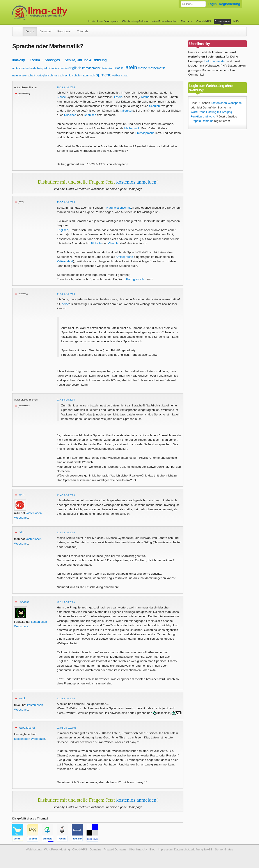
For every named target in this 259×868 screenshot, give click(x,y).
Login (212, 4)
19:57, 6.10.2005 (66, 202)
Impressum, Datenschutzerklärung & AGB (185, 849)
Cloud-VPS (204, 21)
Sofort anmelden (215, 61)
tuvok (22, 698)
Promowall (64, 31)
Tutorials (83, 31)
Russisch (70, 115)
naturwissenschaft (24, 75)
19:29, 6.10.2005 (66, 87)
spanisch (89, 75)
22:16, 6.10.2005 (66, 698)
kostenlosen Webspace (30, 739)
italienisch (108, 68)
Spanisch (90, 115)
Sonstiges (52, 60)
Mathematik (132, 128)
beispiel (42, 68)
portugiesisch (44, 75)
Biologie (96, 243)
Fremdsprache (145, 133)
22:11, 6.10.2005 (66, 602)
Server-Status (224, 849)
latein (131, 67)
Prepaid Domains (202, 121)
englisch (75, 68)
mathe (142, 68)
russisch (59, 75)
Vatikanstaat (65, 261)
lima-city (19, 60)
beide (33, 68)
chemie (63, 68)
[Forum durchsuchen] (193, 4)
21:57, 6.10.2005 (66, 532)
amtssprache (20, 68)
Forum (30, 31)
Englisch (63, 230)
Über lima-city (138, 849)
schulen (77, 75)
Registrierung (230, 4)
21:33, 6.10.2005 (66, 294)
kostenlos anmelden (136, 182)
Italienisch (126, 111)
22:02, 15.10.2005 (67, 728)
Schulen (154, 106)
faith (21, 532)
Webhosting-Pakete (135, 21)
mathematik (156, 68)
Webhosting (34, 849)
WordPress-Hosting (165, 21)
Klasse (61, 97)
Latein (118, 97)
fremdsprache (91, 68)
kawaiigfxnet (27, 728)
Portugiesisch (135, 279)
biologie (53, 68)
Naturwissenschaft (119, 208)
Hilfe (236, 21)
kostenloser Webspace (103, 21)
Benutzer (46, 31)
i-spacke (24, 602)
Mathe (145, 97)
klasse (119, 68)
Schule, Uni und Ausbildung (86, 60)
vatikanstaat (120, 75)
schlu (68, 75)
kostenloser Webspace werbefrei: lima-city (56, 13)
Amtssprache (124, 257)
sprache (104, 75)
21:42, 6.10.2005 (66, 400)
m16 (21, 495)
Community (222, 21)
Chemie (113, 243)
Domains (187, 21)
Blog (152, 849)
